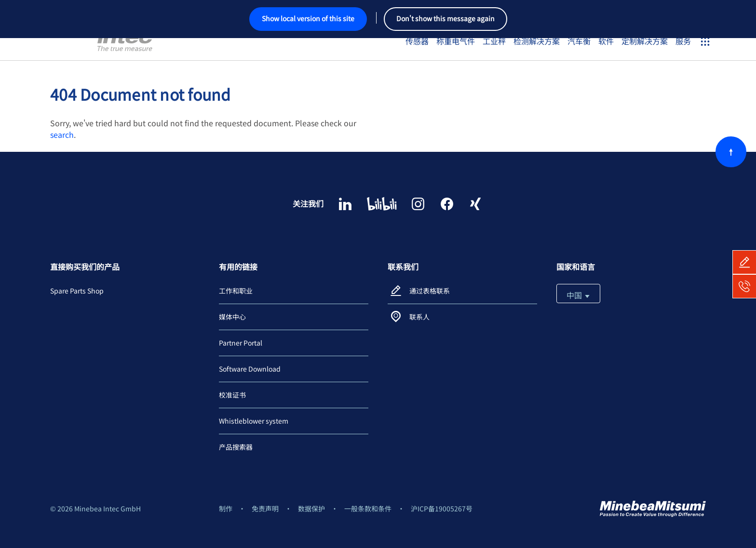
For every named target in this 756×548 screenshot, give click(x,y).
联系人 (419, 317)
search (62, 134)
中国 (578, 295)
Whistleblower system (254, 421)
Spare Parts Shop (77, 291)
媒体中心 (232, 317)
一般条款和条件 (368, 508)
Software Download (250, 369)
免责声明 (265, 508)
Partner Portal (241, 343)
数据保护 (311, 508)
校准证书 (232, 395)
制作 (226, 508)
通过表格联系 (430, 291)
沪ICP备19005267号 (442, 508)
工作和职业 (236, 291)
